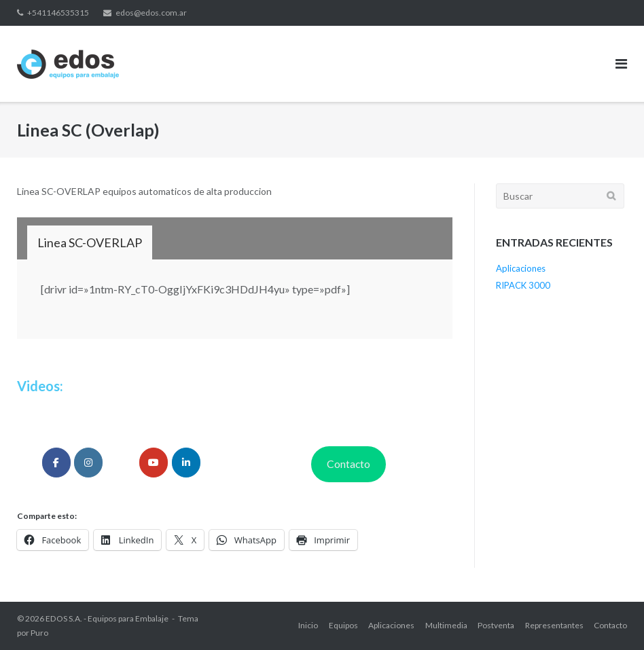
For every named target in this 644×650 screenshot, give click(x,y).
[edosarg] (56, 463)
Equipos (343, 625)
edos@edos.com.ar (151, 13)
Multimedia (446, 625)
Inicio (308, 625)
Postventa (496, 625)
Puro (39, 633)
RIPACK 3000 (523, 285)
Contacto (348, 464)
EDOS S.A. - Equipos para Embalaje (107, 618)
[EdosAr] (154, 463)
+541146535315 (58, 13)
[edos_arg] (88, 463)
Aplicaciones (521, 268)
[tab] (90, 242)
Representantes (554, 625)
